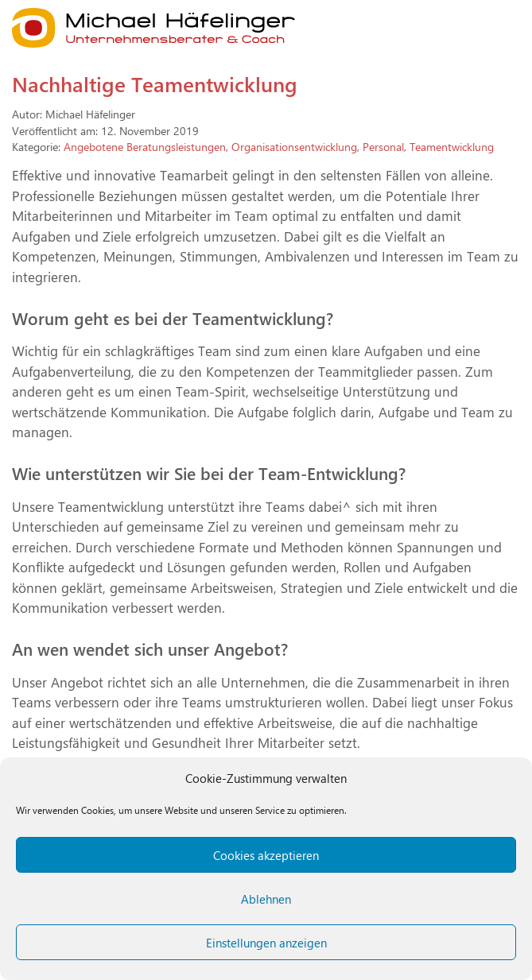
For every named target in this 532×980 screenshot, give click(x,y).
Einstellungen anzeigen (266, 943)
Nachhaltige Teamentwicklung (155, 83)
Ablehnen (266, 899)
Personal (383, 146)
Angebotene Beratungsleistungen (145, 146)
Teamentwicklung (452, 146)
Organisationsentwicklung (294, 146)
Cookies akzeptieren (266, 855)
